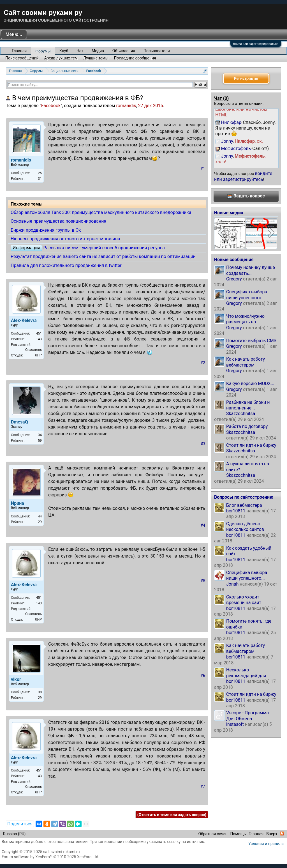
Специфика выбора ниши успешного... (247, 295)
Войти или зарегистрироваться (256, 44)
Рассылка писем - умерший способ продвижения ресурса (104, 248)
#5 (203, 581)
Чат (80, 51)
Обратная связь (213, 834)
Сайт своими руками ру (43, 12)
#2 (203, 363)
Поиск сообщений (22, 58)
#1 (203, 169)
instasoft (235, 724)
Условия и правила (266, 844)
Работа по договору (247, 426)
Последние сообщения (135, 58)
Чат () (221, 98)
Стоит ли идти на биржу (251, 445)
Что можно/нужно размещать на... (245, 319)
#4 (203, 525)
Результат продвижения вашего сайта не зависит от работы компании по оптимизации (103, 256)
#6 (203, 676)
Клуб (64, 51)
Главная (19, 51)
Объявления (124, 51)
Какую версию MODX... (250, 384)
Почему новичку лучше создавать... (251, 270)
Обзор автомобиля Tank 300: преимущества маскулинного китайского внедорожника (101, 212)
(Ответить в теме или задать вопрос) (172, 815)
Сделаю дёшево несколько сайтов (245, 527)
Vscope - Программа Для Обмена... (247, 716)
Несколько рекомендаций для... (248, 673)
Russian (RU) (14, 834)
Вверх (272, 834)
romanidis (126, 106)
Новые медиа (229, 213)
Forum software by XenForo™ (50, 857)
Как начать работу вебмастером (246, 362)
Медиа (98, 51)
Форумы (43, 51)
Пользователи (157, 51)
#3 (203, 444)
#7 (203, 786)
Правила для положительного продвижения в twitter (66, 265)
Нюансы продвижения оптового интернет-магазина (65, 239)
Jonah (232, 584)
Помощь (238, 834)
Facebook (51, 106)
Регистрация (246, 78)
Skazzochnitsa (241, 414)
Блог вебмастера (244, 505)
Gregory (234, 279)
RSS (282, 834)
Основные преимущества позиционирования (58, 221)
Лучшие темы (96, 58)
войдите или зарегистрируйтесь (243, 176)
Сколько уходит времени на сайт (244, 600)
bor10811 (236, 511)
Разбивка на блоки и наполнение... (248, 405)
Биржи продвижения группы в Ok (46, 230)
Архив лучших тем (61, 58)
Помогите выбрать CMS (251, 341)
